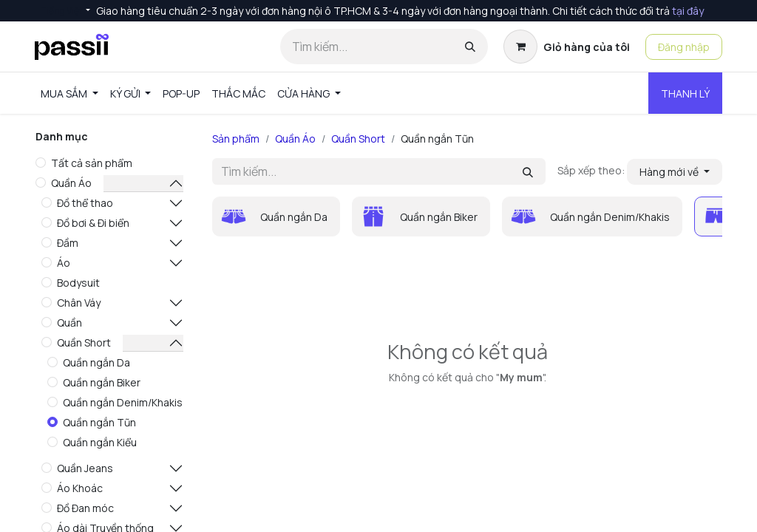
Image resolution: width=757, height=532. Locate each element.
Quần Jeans (85, 468)
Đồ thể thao (85, 203)
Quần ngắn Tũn (99, 422)
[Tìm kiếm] (470, 47)
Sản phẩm (236, 139)
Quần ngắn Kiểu (100, 442)
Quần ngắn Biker (102, 382)
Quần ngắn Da (96, 362)
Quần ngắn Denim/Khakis (123, 402)
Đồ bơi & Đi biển (93, 223)
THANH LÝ (685, 93)
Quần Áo (71, 183)
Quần (69, 323)
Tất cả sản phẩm (92, 163)
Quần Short (84, 342)
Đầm (68, 243)
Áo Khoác (80, 488)
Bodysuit (78, 283)
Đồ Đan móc (85, 508)
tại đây (688, 11)
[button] (675, 172)
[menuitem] (69, 93)
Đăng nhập (684, 47)
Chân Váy (79, 303)
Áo (64, 263)
